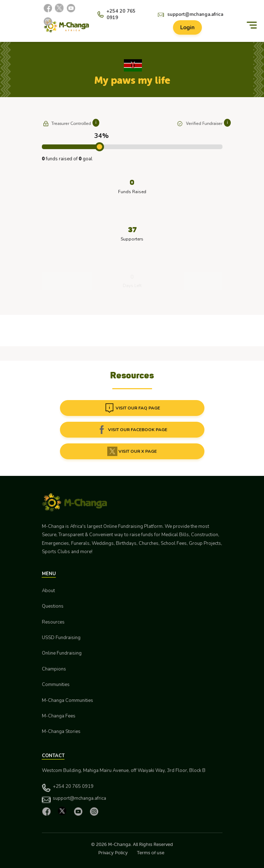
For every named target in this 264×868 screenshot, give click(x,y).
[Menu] (252, 25)
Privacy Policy (113, 853)
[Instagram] (48, 21)
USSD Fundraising (61, 638)
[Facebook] (48, 8)
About (48, 591)
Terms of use (151, 853)
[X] (59, 8)
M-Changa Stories (61, 732)
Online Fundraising (62, 653)
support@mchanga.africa (195, 14)
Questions (53, 606)
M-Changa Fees (59, 716)
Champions (54, 669)
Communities (56, 685)
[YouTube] (71, 8)
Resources (53, 622)
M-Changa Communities (68, 700)
